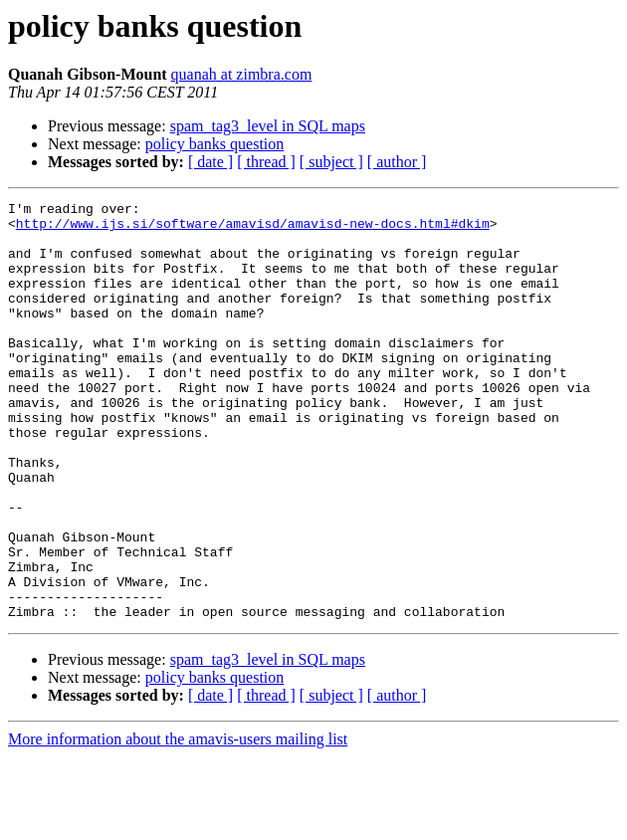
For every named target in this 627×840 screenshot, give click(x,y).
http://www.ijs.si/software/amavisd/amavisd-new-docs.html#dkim (253, 229)
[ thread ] (266, 162)
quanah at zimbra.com (242, 74)
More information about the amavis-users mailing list (178, 823)
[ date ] (210, 162)
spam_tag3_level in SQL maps (268, 126)
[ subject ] (331, 162)
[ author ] (397, 162)
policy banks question (215, 144)
